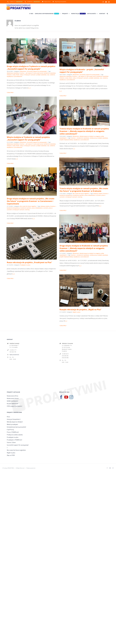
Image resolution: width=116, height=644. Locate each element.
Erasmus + (22, 73)
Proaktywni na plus (25, 265)
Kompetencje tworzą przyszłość (16, 427)
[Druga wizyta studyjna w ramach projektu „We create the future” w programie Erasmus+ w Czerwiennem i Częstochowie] (32, 182)
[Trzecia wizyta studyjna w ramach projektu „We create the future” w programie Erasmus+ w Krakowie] (84, 171)
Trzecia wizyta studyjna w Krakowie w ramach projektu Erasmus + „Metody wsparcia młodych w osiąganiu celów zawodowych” (84, 131)
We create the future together (81, 194)
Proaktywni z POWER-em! (14, 440)
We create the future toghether (16, 450)
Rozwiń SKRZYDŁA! (12, 404)
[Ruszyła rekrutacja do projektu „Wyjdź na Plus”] (84, 290)
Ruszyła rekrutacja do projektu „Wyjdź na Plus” (81, 309)
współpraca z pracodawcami (15, 76)
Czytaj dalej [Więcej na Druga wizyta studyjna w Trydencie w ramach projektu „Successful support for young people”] (10, 92)
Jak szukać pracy (39, 73)
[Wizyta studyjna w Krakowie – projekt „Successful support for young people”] (84, 52)
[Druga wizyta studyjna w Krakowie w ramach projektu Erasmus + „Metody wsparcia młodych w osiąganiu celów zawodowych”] (84, 229)
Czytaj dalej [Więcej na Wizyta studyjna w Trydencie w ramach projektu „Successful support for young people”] (10, 163)
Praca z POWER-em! (13, 432)
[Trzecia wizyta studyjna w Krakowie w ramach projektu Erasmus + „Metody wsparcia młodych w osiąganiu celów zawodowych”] (84, 113)
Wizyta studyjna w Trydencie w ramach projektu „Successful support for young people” (28, 138)
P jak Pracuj (10, 430)
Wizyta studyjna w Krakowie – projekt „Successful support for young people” (82, 71)
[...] (29, 88)
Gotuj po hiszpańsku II (14, 419)
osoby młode (16, 75)
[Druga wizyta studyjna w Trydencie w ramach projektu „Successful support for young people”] (32, 51)
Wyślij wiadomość (14, 355)
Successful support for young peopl (18, 445)
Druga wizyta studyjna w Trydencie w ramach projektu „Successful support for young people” (31, 68)
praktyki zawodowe (41, 75)
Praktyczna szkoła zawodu (15, 435)
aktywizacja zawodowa (13, 73)
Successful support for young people (37, 71)
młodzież (9, 75)
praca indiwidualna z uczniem (93, 195)
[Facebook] (61, 397)
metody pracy (93, 138)
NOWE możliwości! (12, 401)
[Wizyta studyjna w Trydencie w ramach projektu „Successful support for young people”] (32, 115)
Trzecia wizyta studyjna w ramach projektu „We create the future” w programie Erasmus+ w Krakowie (84, 190)
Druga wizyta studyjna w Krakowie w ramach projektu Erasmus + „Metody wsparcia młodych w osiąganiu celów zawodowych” (84, 248)
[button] (107, 14)
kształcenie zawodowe (50, 73)
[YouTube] (66, 397)
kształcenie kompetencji (66, 195)
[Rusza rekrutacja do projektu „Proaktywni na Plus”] (32, 243)
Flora (8, 417)
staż (48, 75)
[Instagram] (71, 397)
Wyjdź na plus (77, 312)
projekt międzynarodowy (66, 140)
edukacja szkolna (98, 194)
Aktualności (23, 71)
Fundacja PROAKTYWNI (9, 468)
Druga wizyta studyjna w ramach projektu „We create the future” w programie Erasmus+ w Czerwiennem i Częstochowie (31, 201)
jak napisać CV (30, 73)
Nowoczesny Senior (13, 398)
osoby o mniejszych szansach (28, 75)
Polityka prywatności (31, 468)
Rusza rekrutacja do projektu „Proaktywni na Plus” (29, 262)
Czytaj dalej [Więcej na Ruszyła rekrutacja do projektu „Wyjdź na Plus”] (63, 325)
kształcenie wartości (79, 195)
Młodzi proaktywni (12, 424)
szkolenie (52, 75)
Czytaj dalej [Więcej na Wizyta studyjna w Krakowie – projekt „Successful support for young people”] (63, 96)
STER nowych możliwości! (15, 406)
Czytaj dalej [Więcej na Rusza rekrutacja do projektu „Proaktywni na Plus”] (10, 278)
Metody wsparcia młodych (15, 422)
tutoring (80, 197)
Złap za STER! (11, 455)
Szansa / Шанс (11, 442)
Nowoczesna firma (12, 396)
